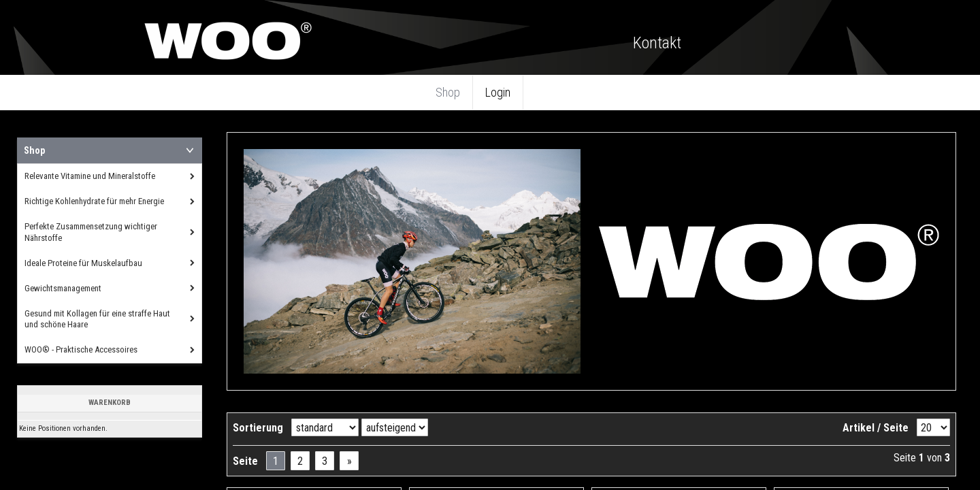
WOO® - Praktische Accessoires (81, 349)
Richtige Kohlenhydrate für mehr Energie (94, 201)
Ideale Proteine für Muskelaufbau (83, 263)
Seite (245, 461)
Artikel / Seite (876, 428)
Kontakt (657, 43)
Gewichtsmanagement (63, 288)
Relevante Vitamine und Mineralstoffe (90, 176)
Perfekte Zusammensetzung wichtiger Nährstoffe (91, 232)
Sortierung (258, 428)
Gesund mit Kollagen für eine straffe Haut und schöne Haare (97, 319)
